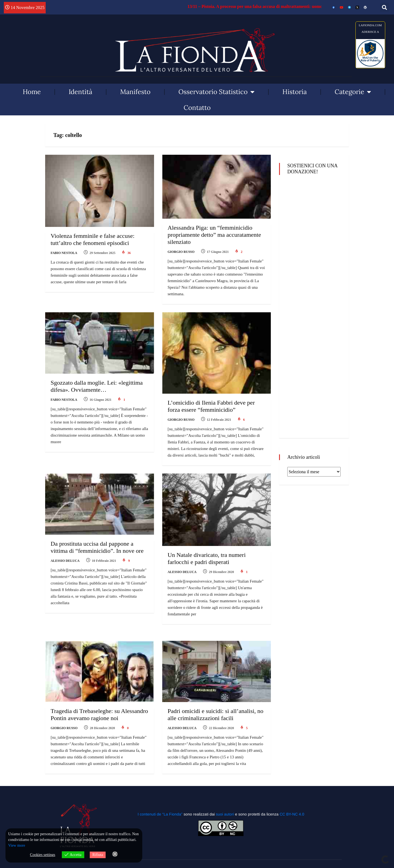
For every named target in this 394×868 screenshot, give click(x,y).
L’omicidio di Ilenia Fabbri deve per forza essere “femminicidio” (211, 406)
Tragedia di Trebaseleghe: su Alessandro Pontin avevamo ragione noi (99, 714)
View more (17, 845)
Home (32, 92)
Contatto (197, 108)
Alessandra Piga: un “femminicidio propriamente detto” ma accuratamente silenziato (214, 235)
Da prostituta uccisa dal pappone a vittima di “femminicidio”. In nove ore (97, 547)
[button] (385, 7)
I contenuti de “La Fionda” (160, 814)
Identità (80, 92)
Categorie (353, 92)
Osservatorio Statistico (216, 92)
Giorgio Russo (181, 252)
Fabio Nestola (64, 253)
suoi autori (225, 814)
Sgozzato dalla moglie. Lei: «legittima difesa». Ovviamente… (97, 386)
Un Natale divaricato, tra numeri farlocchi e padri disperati (207, 558)
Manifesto (135, 92)
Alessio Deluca (65, 561)
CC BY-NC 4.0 (292, 814)
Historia (295, 92)
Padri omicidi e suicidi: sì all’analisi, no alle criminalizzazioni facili (216, 714)
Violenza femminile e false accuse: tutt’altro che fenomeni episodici (93, 239)
